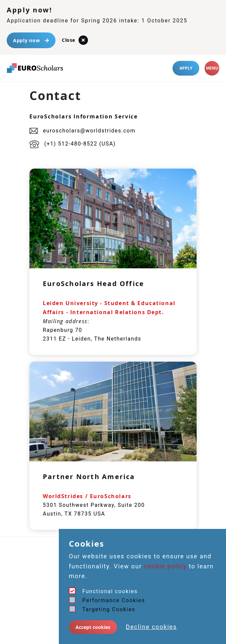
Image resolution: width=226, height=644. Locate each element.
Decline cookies (151, 627)
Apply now (31, 40)
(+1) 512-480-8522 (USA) (73, 144)
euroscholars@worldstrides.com (82, 131)
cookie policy (165, 566)
